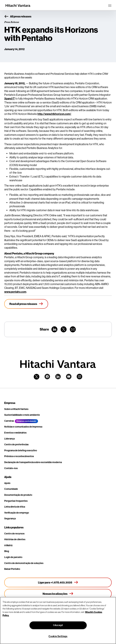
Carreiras (9, 421)
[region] (58, 620)
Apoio (7, 483)
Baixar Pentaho (12, 569)
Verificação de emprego (17, 513)
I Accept (58, 625)
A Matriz (8, 545)
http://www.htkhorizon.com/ (54, 114)
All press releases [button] (18, 17)
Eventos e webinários (15, 433)
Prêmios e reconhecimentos (19, 456)
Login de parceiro (13, 557)
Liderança (9, 439)
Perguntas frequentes (16, 501)
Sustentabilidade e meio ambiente (22, 415)
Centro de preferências (16, 445)
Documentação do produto (18, 495)
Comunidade (11, 489)
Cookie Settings (58, 636)
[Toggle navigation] (110, 5)
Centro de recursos (14, 534)
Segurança (10, 519)
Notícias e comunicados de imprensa (23, 427)
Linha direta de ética (15, 507)
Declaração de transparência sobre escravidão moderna (33, 462)
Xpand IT (10, 99)
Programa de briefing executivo (21, 451)
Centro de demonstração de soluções (24, 563)
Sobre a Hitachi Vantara (16, 409)
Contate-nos (11, 468)
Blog (7, 551)
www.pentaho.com (15, 292)
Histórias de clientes (15, 539)
